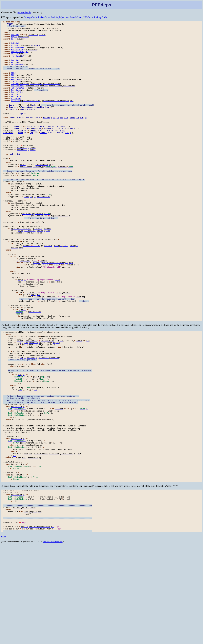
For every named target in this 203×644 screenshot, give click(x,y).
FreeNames (16, 104)
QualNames (16, 68)
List (13, 43)
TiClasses (16, 94)
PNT (13, 71)
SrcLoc (15, 61)
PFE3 (13, 89)
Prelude (15, 38)
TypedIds (16, 63)
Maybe (14, 40)
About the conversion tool (53, 641)
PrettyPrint (17, 107)
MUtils (15, 109)
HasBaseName (17, 55)
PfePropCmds (101, 17)
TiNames (15, 96)
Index (4, 636)
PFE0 (13, 84)
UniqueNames (17, 73)
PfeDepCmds (44, 17)
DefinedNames (18, 99)
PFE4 (13, 91)
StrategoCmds (31, 17)
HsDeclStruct (18, 58)
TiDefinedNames (19, 101)
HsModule (16, 48)
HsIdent (15, 50)
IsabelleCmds (76, 17)
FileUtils (16, 114)
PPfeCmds (88, 17)
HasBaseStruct (18, 53)
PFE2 (13, 86)
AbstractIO (17, 112)
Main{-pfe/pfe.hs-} (60, 17)
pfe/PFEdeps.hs (24, 12)
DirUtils (16, 117)
